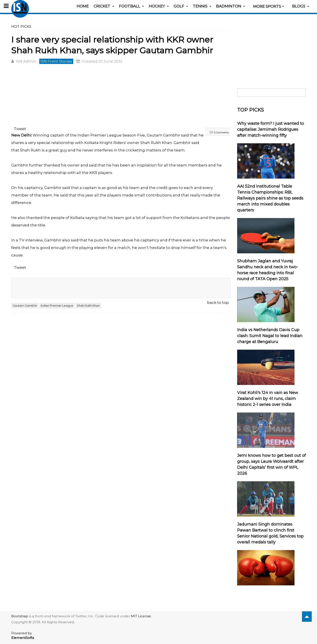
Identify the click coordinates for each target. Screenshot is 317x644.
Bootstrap (20, 616)
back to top (218, 302)
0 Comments (221, 133)
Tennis (202, 6)
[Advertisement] (121, 96)
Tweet (20, 129)
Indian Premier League (57, 306)
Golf (181, 6)
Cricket (104, 6)
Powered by (23, 635)
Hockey (159, 6)
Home (83, 6)
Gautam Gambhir (25, 306)
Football (131, 6)
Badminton (230, 6)
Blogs (301, 6)
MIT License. (141, 616)
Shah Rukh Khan (88, 306)
